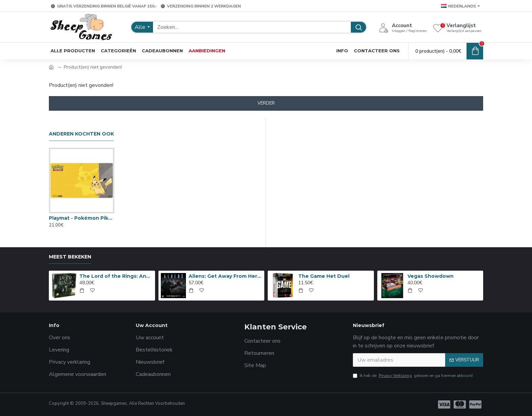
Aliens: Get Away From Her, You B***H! (225, 276)
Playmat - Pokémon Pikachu (82, 218)
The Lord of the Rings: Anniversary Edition (116, 276)
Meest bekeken (70, 257)
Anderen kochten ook (81, 134)
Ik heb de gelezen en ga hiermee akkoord (413, 376)
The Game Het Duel (324, 276)
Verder (266, 103)
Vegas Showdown (431, 276)
